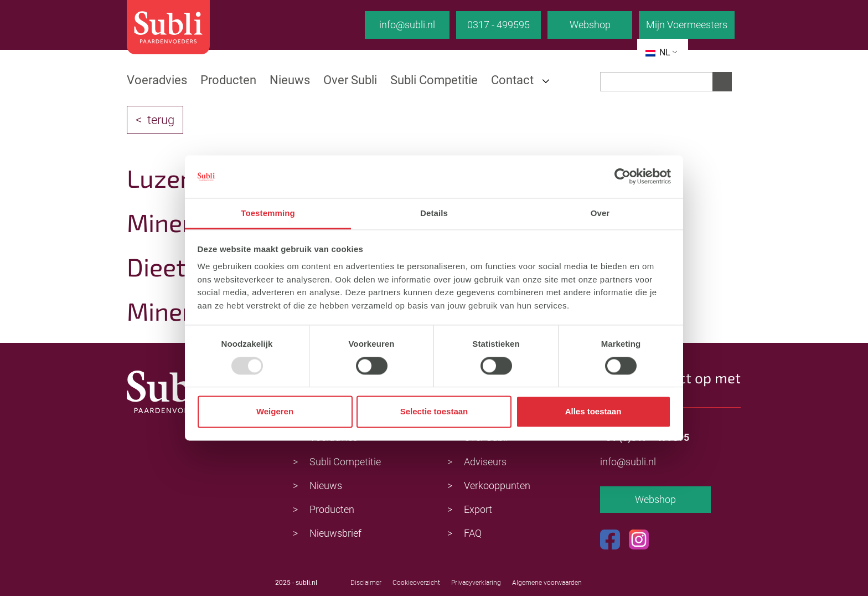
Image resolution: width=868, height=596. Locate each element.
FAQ (473, 533)
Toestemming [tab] (268, 213)
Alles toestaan (593, 412)
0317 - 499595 (498, 25)
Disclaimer (366, 583)
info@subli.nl (407, 25)
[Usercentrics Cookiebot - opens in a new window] (622, 177)
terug (161, 120)
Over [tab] (600, 213)
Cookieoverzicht (416, 583)
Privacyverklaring (476, 583)
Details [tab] (434, 213)
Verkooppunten (497, 485)
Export (478, 509)
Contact (512, 80)
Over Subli (350, 80)
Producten (228, 80)
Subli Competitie (434, 80)
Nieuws (290, 80)
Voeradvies (157, 80)
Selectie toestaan (434, 412)
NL (658, 52)
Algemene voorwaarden (547, 583)
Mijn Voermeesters (687, 25)
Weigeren (275, 412)
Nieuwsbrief (335, 533)
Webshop (590, 25)
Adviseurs (485, 462)
